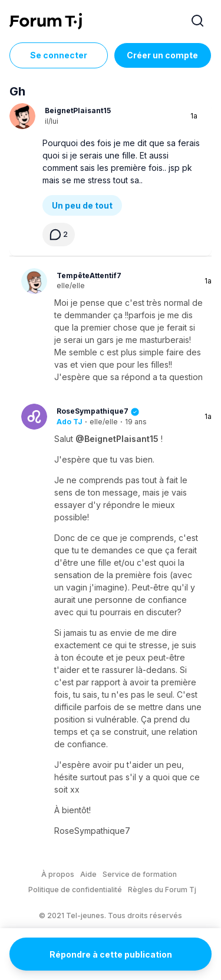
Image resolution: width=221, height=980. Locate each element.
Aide (88, 874)
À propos (58, 874)
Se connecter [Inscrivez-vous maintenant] (59, 55)
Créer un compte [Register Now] (162, 55)
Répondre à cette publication (111, 954)
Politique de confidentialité (75, 890)
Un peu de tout (82, 205)
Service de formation (140, 874)
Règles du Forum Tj (162, 890)
